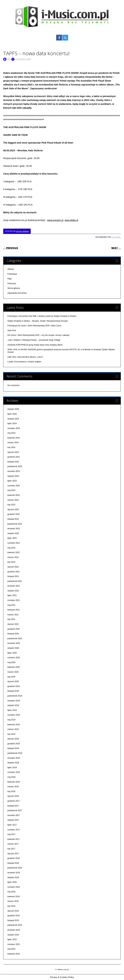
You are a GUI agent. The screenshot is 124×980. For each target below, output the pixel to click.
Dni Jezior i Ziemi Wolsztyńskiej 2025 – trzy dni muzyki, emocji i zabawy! (39, 335)
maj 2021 (11, 605)
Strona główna (22, 231)
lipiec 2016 (12, 882)
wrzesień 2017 (14, 815)
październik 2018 (15, 753)
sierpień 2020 (13, 648)
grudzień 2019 (14, 686)
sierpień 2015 (13, 935)
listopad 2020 (13, 634)
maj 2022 (11, 548)
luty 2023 (11, 505)
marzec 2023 (13, 500)
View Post (12, 330)
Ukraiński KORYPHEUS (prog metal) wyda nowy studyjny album (35, 345)
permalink (116, 237)
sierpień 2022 (13, 533)
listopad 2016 (13, 863)
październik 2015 (15, 925)
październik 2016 (15, 868)
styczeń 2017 (13, 854)
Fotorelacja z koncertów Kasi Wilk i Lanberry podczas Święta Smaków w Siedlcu (42, 316)
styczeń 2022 (13, 567)
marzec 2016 (13, 901)
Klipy (10, 279)
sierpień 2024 (13, 419)
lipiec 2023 (12, 481)
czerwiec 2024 (14, 428)
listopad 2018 (13, 748)
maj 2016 (11, 892)
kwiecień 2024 (14, 438)
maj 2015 (11, 949)
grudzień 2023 (14, 457)
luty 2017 (11, 849)
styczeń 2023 (13, 510)
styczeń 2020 (13, 681)
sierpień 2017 (13, 820)
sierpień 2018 (13, 763)
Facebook (59, 38)
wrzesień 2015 (14, 930)
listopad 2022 (13, 519)
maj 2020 (11, 662)
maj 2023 (11, 490)
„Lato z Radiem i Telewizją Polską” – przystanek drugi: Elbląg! (34, 340)
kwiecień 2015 (14, 954)
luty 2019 (11, 734)
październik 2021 (15, 581)
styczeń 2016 (13, 911)
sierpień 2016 (13, 877)
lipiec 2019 (12, 710)
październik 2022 (15, 524)
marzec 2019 (13, 729)
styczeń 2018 (13, 796)
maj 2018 (11, 777)
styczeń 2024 (13, 452)
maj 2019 (11, 720)
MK (9, 59)
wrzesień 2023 (14, 471)
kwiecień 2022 (14, 552)
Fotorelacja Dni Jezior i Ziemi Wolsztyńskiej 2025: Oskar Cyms (34, 326)
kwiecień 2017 (14, 839)
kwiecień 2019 (14, 725)
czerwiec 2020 (14, 658)
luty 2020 (11, 677)
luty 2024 (11, 447)
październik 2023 (15, 466)
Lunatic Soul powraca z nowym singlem (24, 362)
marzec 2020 (13, 672)
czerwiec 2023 (14, 486)
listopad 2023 (13, 462)
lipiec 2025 (12, 414)
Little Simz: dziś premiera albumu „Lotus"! (25, 357)
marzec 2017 (13, 844)
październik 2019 (15, 696)
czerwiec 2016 (14, 887)
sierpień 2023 (13, 476)
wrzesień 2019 (14, 701)
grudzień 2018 (14, 744)
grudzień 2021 (14, 572)
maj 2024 (11, 433)
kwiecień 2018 (14, 782)
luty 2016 (11, 906)
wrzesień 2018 (14, 758)
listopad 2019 (13, 691)
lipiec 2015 (12, 939)
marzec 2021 (13, 615)
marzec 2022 (13, 557)
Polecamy (12, 284)
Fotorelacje (12, 274)
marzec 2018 (13, 787)
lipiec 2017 (12, 825)
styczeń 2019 (13, 739)
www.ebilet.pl (71, 220)
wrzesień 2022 (14, 529)
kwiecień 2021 (14, 610)
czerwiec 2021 (14, 600)
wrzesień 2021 (14, 586)
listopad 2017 (13, 806)
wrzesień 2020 (14, 643)
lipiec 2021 (12, 595)
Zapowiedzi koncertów (17, 293)
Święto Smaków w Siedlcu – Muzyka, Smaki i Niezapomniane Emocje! (38, 321)
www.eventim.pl (55, 220)
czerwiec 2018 (14, 772)
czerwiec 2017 (14, 830)
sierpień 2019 (13, 705)
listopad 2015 (13, 920)
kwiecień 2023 (14, 495)
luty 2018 (11, 791)
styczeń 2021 (13, 624)
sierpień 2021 (13, 591)
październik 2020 (15, 639)
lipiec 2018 (12, 768)
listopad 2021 (13, 576)
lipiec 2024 (12, 423)
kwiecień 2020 (14, 667)
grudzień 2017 (14, 801)
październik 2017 (15, 810)
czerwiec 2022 (14, 543)
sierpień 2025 (13, 409)
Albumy (11, 269)
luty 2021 (11, 619)
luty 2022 (11, 562)
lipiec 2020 (12, 653)
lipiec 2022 (12, 538)
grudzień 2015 (14, 916)
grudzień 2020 (14, 629)
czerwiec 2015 (14, 944)
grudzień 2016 (14, 858)
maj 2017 (11, 834)
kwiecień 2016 (14, 897)
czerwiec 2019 (14, 715)
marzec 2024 (13, 443)
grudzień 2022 (14, 514)
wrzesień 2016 (14, 873)
